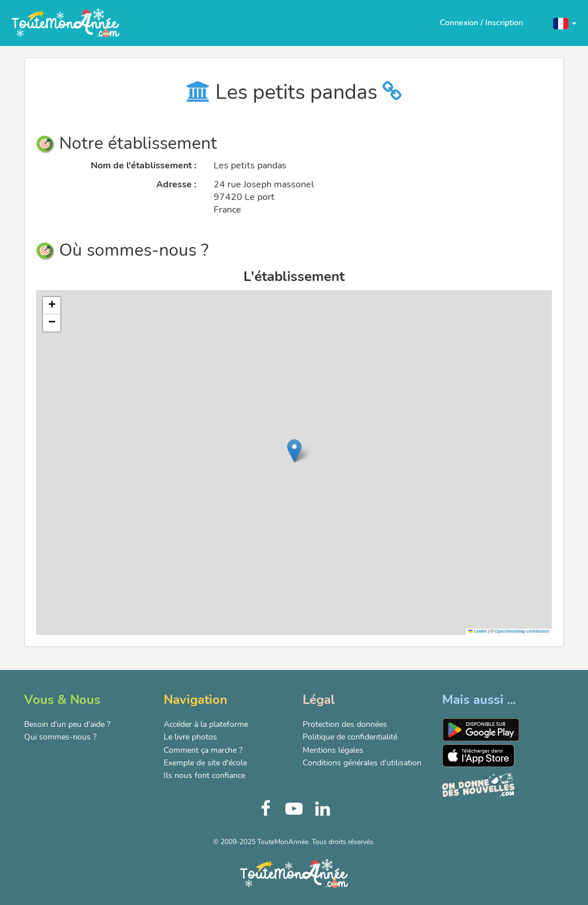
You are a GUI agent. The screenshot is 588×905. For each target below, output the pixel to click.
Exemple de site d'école (205, 763)
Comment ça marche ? (203, 750)
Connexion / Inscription (481, 23)
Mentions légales (333, 750)
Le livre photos (190, 737)
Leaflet (478, 631)
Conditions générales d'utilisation (362, 763)
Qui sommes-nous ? (60, 737)
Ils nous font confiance (204, 775)
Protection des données (345, 724)
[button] (565, 23)
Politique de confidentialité (350, 737)
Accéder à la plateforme (206, 724)
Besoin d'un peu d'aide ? (67, 724)
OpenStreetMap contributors (522, 631)
